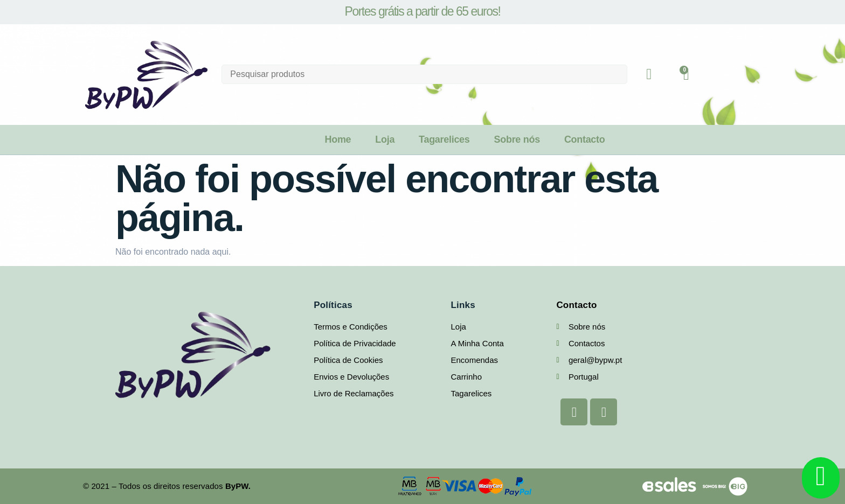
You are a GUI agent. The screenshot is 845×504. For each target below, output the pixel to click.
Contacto (585, 139)
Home (338, 139)
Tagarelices (444, 139)
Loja (385, 139)
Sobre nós (517, 139)
